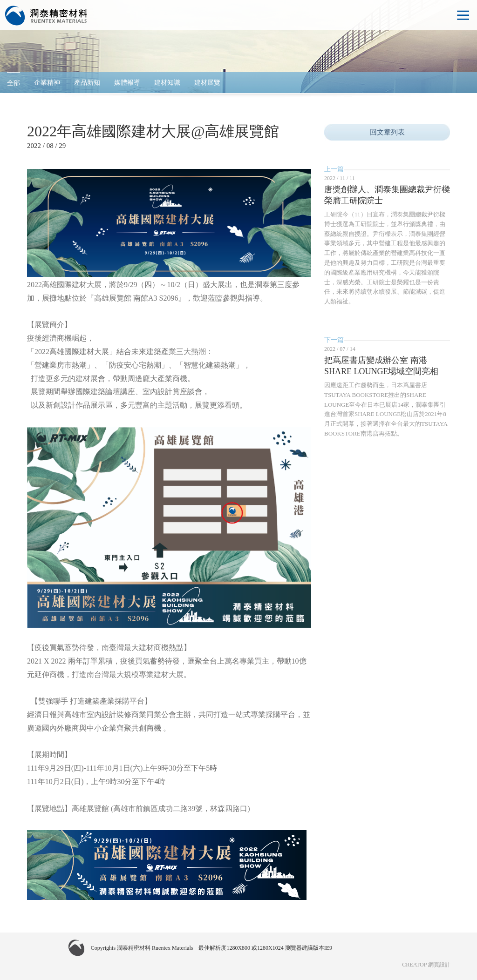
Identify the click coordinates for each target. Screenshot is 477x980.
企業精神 (47, 83)
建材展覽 (207, 83)
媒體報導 (127, 83)
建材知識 (167, 83)
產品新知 (87, 83)
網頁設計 (439, 965)
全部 (14, 83)
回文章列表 (387, 132)
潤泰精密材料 (47, 16)
